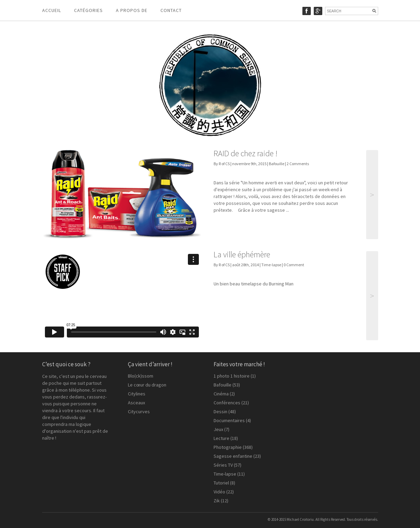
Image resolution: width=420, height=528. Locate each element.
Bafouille (277, 164)
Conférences (227, 403)
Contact (171, 10)
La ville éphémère (242, 254)
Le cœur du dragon (147, 385)
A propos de (132, 10)
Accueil (52, 10)
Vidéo (219, 492)
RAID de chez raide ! (245, 153)
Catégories (88, 10)
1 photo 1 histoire (232, 376)
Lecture (221, 438)
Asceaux (136, 403)
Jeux (218, 429)
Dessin (220, 412)
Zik (217, 501)
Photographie (228, 447)
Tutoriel (221, 483)
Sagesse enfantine (233, 456)
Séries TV (223, 465)
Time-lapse (271, 265)
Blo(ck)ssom (141, 376)
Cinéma (221, 394)
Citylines (137, 394)
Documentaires (229, 420)
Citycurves (139, 412)
